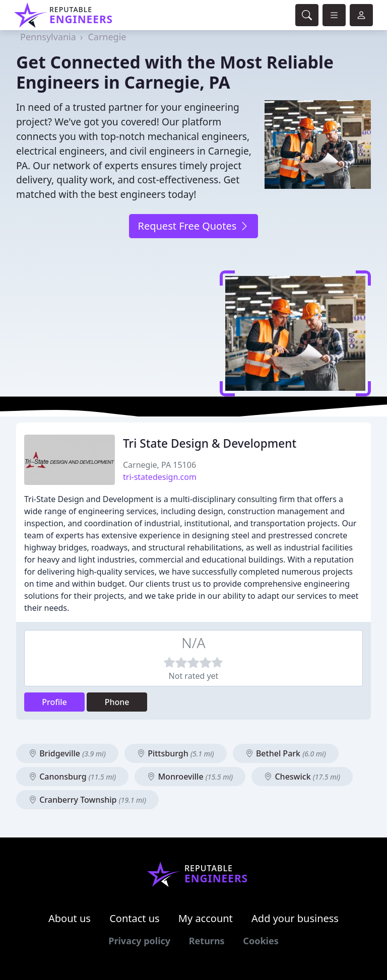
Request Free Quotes (193, 226)
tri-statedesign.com (160, 477)
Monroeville (190, 777)
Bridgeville (67, 753)
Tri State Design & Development (210, 443)
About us (70, 918)
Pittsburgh (176, 753)
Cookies (261, 941)
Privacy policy (139, 941)
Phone (117, 702)
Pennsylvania (48, 37)
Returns (207, 941)
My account (206, 918)
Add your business (295, 918)
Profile (54, 702)
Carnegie (107, 37)
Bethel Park (286, 753)
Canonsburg (72, 777)
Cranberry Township (87, 800)
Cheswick (302, 777)
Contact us (135, 918)
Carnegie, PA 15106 (159, 465)
